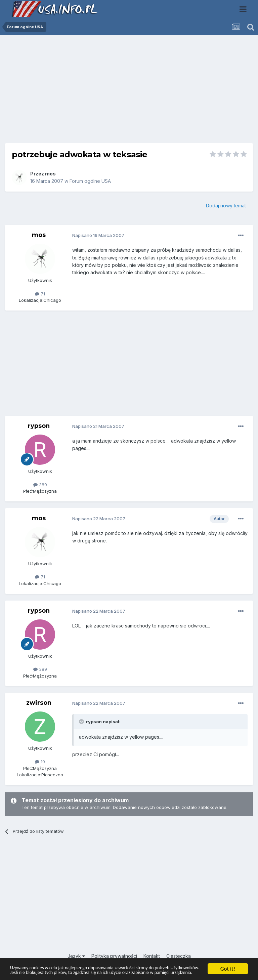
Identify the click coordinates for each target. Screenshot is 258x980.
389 (40, 485)
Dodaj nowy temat (226, 206)
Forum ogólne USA (90, 181)
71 (40, 294)
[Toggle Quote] (82, 722)
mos (50, 174)
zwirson (39, 703)
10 (40, 762)
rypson (39, 426)
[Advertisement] (129, 92)
